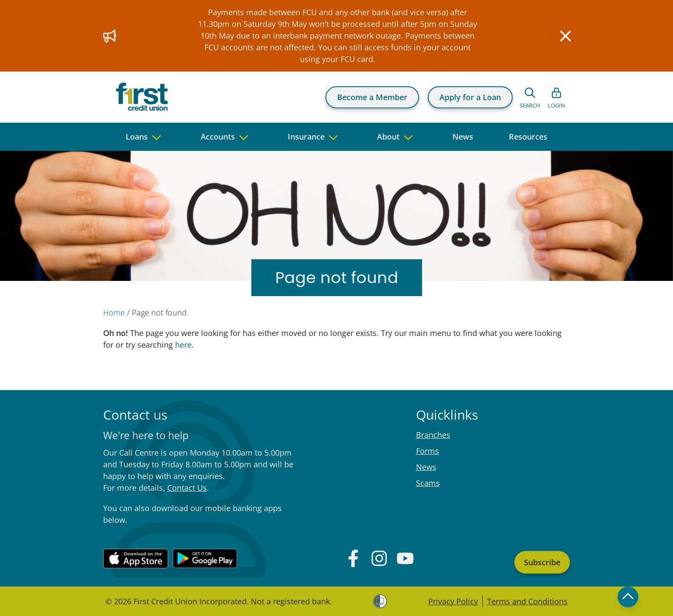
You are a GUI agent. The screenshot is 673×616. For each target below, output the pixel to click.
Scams (428, 483)
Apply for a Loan (470, 97)
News (426, 467)
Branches (433, 435)
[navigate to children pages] (156, 137)
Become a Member (372, 97)
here (182, 345)
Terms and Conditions (527, 601)
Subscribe (542, 562)
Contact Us (187, 488)
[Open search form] (530, 97)
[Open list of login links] (556, 97)
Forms (428, 451)
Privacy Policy (453, 601)
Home (114, 313)
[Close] (564, 36)
